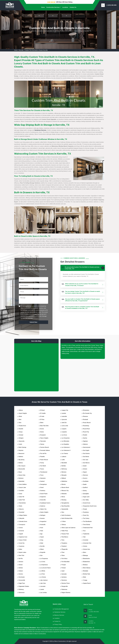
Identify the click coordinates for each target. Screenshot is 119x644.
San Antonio (86, 453)
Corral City (22, 543)
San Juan (86, 460)
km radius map (36, 366)
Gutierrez (43, 506)
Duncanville (22, 580)
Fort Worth (43, 466)
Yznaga (85, 580)
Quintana (64, 577)
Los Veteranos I (66, 447)
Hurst (42, 528)
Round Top (86, 432)
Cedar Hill (21, 497)
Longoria (64, 429)
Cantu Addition (23, 484)
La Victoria (43, 577)
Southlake (86, 481)
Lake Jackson (44, 580)
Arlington (21, 438)
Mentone (64, 472)
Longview (64, 432)
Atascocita (22, 441)
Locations (65, 7)
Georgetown (43, 484)
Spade (85, 484)
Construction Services (53, 7)
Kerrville (21, 50)
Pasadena (64, 543)
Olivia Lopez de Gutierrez (69, 528)
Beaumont (21, 453)
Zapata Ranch (87, 583)
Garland (42, 481)
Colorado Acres (23, 521)
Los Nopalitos (65, 444)
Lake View (43, 583)
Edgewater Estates (24, 586)
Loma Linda (65, 426)
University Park (87, 543)
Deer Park (21, 555)
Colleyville (21, 518)
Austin (20, 444)
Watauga (85, 555)
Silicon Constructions (60, 641)
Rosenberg (86, 426)
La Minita (43, 571)
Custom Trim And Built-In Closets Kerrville (36, 50)
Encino (42, 429)
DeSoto (21, 568)
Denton (21, 565)
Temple (85, 509)
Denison (21, 562)
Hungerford (43, 521)
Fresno (42, 469)
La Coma (43, 562)
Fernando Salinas (45, 450)
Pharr (63, 552)
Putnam (64, 568)
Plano (63, 555)
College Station (23, 515)
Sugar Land (86, 497)
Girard (42, 487)
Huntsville (43, 525)
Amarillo (21, 429)
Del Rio (21, 559)
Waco (85, 552)
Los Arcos (64, 435)
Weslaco (85, 565)
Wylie (84, 577)
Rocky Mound (87, 423)
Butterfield (21, 481)
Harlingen (43, 515)
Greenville (43, 500)
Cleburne (21, 509)
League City (65, 410)
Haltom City (43, 509)
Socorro (85, 478)
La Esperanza (44, 565)
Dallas (20, 549)
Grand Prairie (44, 494)
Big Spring (22, 460)
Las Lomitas (43, 593)
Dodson (21, 571)
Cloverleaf (21, 512)
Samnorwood (87, 447)
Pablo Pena (65, 531)
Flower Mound (44, 460)
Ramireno (64, 580)
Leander (64, 413)
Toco (84, 531)
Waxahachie (86, 559)
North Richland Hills (67, 518)
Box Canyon (22, 466)
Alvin (20, 423)
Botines (21, 463)
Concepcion (22, 525)
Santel (85, 466)
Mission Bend (65, 487)
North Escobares (66, 515)
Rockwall (85, 419)
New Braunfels (66, 506)
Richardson (86, 410)
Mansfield (64, 463)
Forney (42, 463)
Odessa (64, 525)
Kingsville (43, 552)
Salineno (85, 444)
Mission (64, 484)
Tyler (84, 537)
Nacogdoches (65, 503)
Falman (42, 444)
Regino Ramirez (66, 593)
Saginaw (85, 441)
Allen (20, 419)
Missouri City (65, 491)
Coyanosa (21, 546)
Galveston (43, 478)
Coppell (21, 534)
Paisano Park (65, 534)
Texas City (86, 515)
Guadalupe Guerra (45, 503)
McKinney (64, 469)
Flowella (42, 457)
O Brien (64, 521)
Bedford (21, 457)
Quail (63, 571)
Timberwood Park (88, 528)
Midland (64, 478)
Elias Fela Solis (44, 426)
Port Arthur (64, 559)
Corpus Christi (23, 540)
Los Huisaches (66, 438)
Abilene (21, 410)
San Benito (86, 457)
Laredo (42, 589)
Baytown (21, 450)
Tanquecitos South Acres (90, 506)
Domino (21, 574)
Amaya (21, 432)
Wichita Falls (86, 574)
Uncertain (86, 540)
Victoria (85, 546)
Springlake (86, 494)
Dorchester (22, 577)
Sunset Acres (87, 503)
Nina (63, 512)
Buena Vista (22, 475)
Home (43, 7)
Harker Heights (44, 512)
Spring (85, 491)
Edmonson (22, 593)
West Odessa (87, 568)
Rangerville (65, 586)
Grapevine (43, 497)
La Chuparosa (44, 559)
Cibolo (20, 506)
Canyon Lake (22, 487)
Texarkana (86, 512)
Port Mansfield (65, 562)
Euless (42, 432)
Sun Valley (86, 500)
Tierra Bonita (86, 525)
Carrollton (21, 491)
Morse (63, 497)
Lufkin (63, 460)
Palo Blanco (65, 537)
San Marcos (86, 463)
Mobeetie (64, 494)
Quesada (64, 574)
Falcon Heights (44, 438)
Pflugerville (65, 549)
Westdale (86, 571)
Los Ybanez (65, 453)
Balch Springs (22, 447)
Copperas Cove (23, 537)
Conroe (21, 528)
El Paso (42, 419)
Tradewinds (86, 534)
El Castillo (43, 413)
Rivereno (85, 416)
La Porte (42, 574)
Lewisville (64, 416)
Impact (42, 537)
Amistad (21, 435)
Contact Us (73, 7)
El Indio (42, 416)
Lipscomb (64, 419)
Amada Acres (22, 426)
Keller (42, 543)
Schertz (85, 469)
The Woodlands (87, 521)
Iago (41, 534)
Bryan (20, 472)
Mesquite (64, 475)
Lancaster (43, 586)
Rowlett (85, 435)
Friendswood (44, 472)
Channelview (22, 503)
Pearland (64, 546)
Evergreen (43, 435)
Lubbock (64, 457)
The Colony (86, 518)
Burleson (21, 478)
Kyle (41, 555)
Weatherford (86, 562)
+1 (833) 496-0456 (111, 5)
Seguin (85, 472)
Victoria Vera (86, 549)
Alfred (20, 416)
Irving (42, 540)
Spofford (85, 487)
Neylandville (65, 509)
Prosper (64, 565)
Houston (42, 518)
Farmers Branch (45, 447)
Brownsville (22, 469)
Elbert (42, 423)
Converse (21, 531)
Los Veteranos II (66, 450)
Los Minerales (65, 441)
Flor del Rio (43, 453)
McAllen (64, 466)
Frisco (42, 475)
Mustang (64, 500)
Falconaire (43, 441)
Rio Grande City (87, 413)
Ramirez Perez (66, 583)
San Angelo (86, 450)
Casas (20, 494)
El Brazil (42, 410)
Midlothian (64, 481)
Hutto (42, 531)
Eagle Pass (22, 583)
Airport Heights (23, 413)
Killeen (42, 549)
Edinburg (21, 589)
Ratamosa (64, 589)
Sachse (85, 438)
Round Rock (86, 429)
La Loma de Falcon (45, 568)
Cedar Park (22, 500)
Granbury (43, 491)
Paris (63, 540)
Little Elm (64, 423)
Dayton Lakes (22, 552)
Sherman (85, 475)
